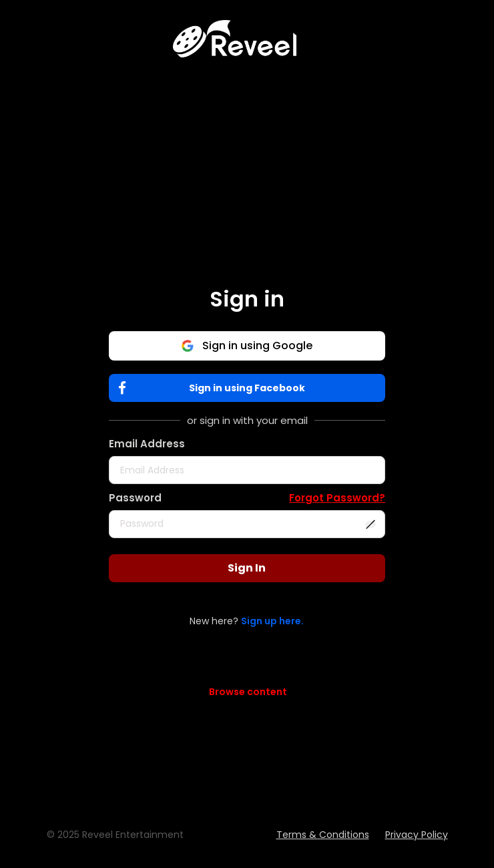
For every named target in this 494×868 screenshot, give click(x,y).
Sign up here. (272, 621)
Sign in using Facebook (215, 388)
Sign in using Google (247, 346)
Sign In (247, 568)
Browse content (248, 692)
